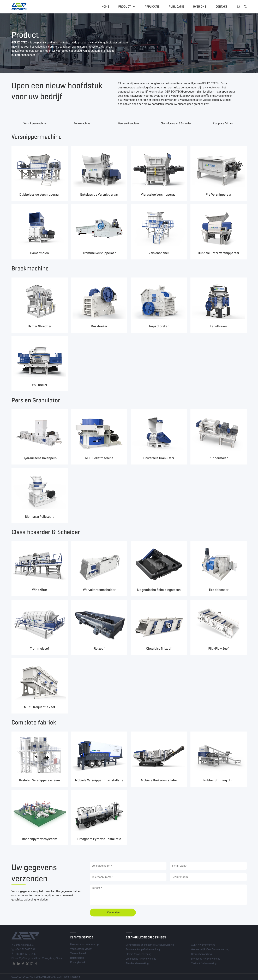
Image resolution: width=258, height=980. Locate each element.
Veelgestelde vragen (81, 949)
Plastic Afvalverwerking (138, 954)
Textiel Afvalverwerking (204, 963)
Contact (221, 7)
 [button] (245, 7)
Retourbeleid (77, 958)
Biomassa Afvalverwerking (206, 959)
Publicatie (176, 7)
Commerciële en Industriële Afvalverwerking (150, 945)
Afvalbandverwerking (137, 963)
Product (125, 7)
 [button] (238, 7)
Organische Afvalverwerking (141, 959)
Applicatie (152, 7)
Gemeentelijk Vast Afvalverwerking (210, 950)
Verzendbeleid (78, 953)
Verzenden (113, 912)
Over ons (200, 7)
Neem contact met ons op (85, 945)
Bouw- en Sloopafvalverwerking (143, 950)
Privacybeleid (78, 962)
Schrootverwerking (201, 954)
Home (105, 7)
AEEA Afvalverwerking (203, 945)
